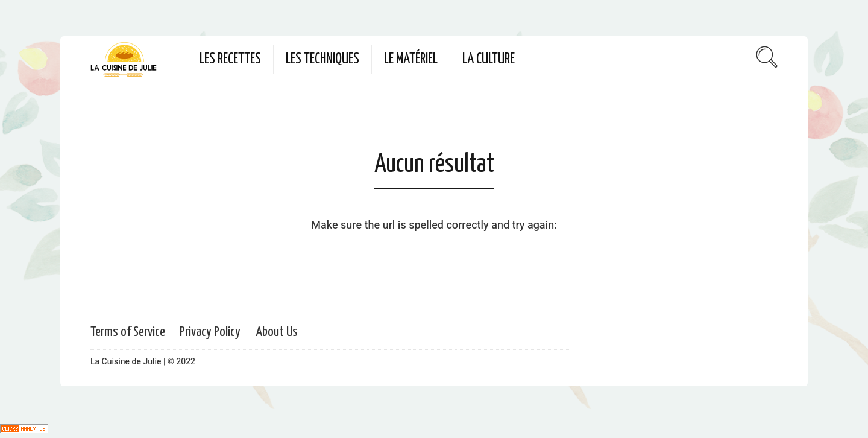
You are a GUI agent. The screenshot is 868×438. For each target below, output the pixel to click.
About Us (277, 332)
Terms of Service (128, 332)
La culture (489, 59)
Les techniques (322, 59)
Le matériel (411, 59)
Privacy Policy (210, 332)
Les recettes (230, 59)
